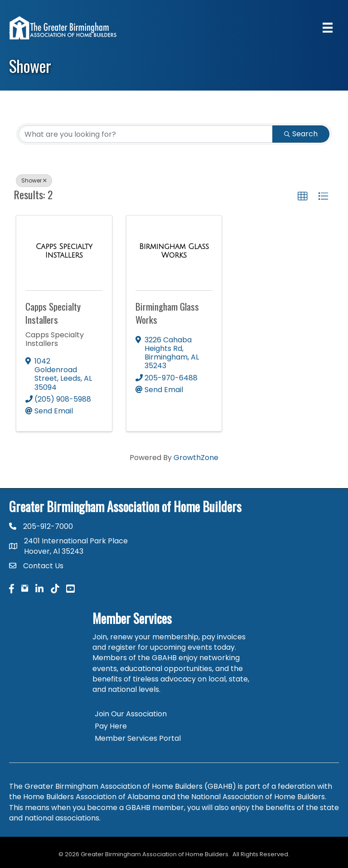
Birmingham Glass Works (167, 313)
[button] (303, 197)
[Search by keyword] (146, 134)
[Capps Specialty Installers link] (64, 251)
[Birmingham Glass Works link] (174, 251)
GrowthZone (196, 458)
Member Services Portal (138, 738)
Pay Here (111, 726)
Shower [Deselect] (34, 180)
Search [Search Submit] (301, 134)
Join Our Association (131, 714)
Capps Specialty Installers (53, 313)
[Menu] (328, 28)
